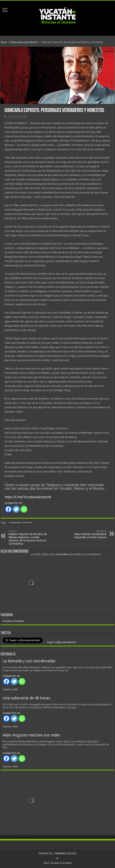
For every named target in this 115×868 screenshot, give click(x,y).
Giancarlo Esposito (21, 523)
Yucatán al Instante (13, 621)
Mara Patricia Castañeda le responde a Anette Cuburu (86, 534)
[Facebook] (8, 509)
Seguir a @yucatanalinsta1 (61, 642)
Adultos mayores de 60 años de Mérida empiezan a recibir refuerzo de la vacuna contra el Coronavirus (29, 538)
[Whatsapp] (24, 509)
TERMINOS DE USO (65, 853)
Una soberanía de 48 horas (26, 698)
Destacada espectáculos (24, 42)
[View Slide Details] (31, 583)
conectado (62, 554)
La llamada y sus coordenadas (29, 661)
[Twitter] (16, 509)
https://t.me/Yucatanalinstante (28, 497)
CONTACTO (45, 853)
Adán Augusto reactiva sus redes (31, 735)
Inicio (4, 42)
